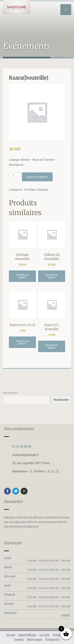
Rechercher (10, 393)
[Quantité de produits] (15, 175)
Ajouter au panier (37, 177)
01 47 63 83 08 (22, 447)
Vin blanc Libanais (36, 190)
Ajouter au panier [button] (22, 276)
